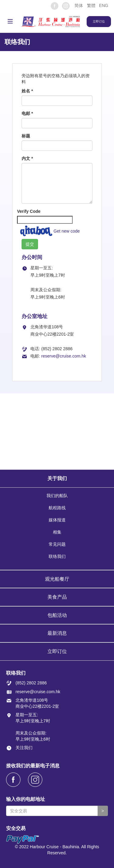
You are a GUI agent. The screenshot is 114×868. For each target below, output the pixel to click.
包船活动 (57, 615)
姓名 (27, 91)
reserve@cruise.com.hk (64, 356)
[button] (78, 5)
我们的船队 (57, 496)
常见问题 (57, 544)
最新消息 (57, 633)
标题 (26, 136)
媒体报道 (57, 520)
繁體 (91, 5)
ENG (104, 5)
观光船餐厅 (57, 579)
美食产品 (57, 597)
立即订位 (57, 651)
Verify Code (29, 211)
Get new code (67, 231)
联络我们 (57, 556)
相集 (57, 532)
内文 (27, 158)
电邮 (27, 113)
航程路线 (57, 508)
